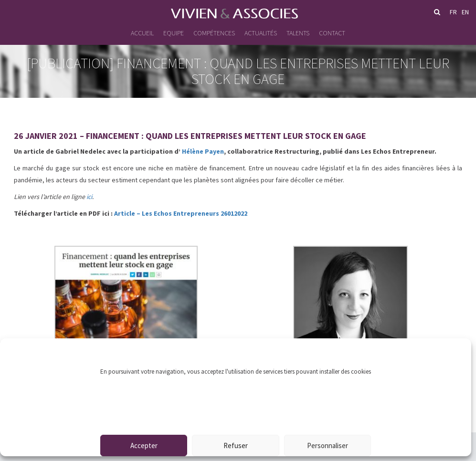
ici (89, 197)
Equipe (174, 33)
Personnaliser (328, 445)
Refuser (236, 445)
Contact (332, 33)
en (465, 12)
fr (453, 12)
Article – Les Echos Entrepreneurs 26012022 (181, 213)
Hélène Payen (203, 151)
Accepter (144, 445)
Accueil (142, 33)
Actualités (261, 33)
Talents (298, 33)
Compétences (214, 33)
